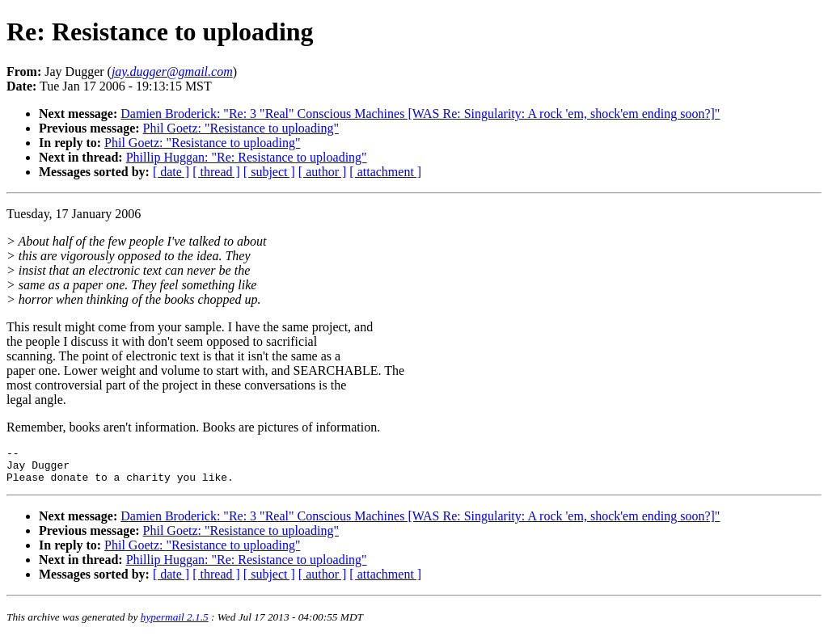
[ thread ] (216, 172)
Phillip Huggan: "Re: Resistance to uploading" (247, 157)
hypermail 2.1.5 (175, 624)
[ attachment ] (385, 172)
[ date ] (171, 172)
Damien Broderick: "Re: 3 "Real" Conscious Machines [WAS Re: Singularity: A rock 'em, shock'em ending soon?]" (420, 114)
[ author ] (323, 172)
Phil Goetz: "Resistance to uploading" (241, 128)
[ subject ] (269, 172)
